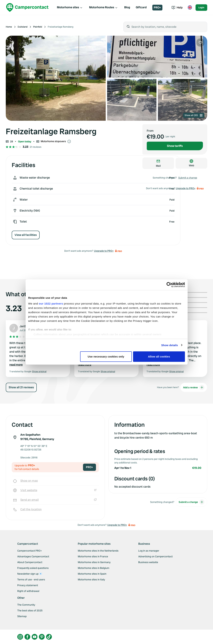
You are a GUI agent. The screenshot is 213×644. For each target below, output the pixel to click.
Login (201, 7)
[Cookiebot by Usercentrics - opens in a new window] (169, 285)
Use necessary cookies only (106, 357)
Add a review (194, 387)
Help (177, 7)
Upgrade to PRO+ (104, 251)
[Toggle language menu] (190, 8)
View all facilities (26, 235)
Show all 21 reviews (21, 387)
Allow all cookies (159, 357)
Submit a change (188, 178)
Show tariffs (175, 146)
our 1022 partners (51, 304)
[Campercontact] (27, 7)
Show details (170, 345)
